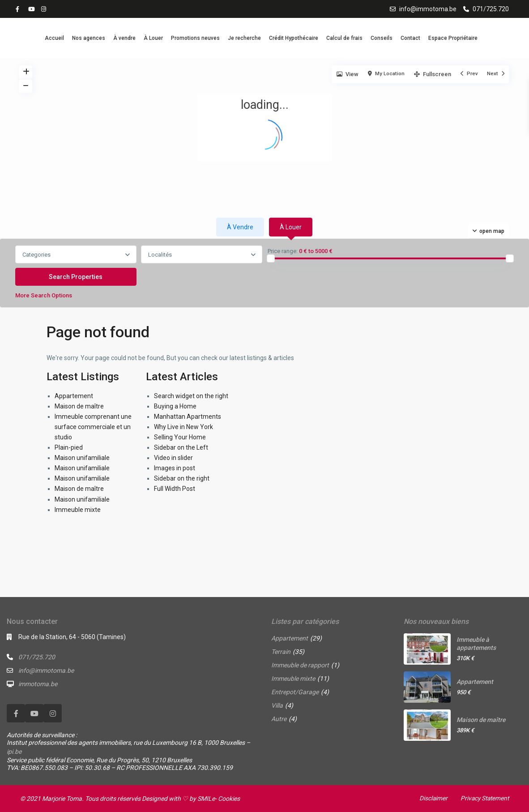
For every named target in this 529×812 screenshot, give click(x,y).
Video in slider (173, 458)
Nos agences (89, 38)
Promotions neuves (195, 38)
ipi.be (14, 752)
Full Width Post (175, 489)
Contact (410, 38)
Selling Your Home (180, 437)
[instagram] (45, 9)
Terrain (281, 652)
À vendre (124, 38)
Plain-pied (69, 447)
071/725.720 (491, 9)
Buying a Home (175, 406)
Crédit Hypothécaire (294, 38)
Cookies (229, 799)
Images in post (175, 468)
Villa (277, 705)
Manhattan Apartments (188, 417)
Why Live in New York (183, 427)
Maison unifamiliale (82, 458)
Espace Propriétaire (453, 38)
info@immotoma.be (428, 9)
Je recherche (244, 38)
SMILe (206, 799)
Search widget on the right (191, 396)
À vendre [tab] (240, 227)
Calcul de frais (344, 38)
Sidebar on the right (182, 478)
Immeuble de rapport (300, 665)
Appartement (74, 396)
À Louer (153, 38)
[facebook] (20, 9)
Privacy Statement (483, 798)
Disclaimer (431, 798)
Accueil (54, 38)
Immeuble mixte (78, 510)
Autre (279, 719)
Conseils (382, 38)
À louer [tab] (291, 227)
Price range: (283, 251)
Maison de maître (79, 406)
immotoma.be (38, 684)
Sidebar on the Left (181, 447)
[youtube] (32, 9)
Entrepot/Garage (295, 692)
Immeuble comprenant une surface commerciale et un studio (93, 427)
